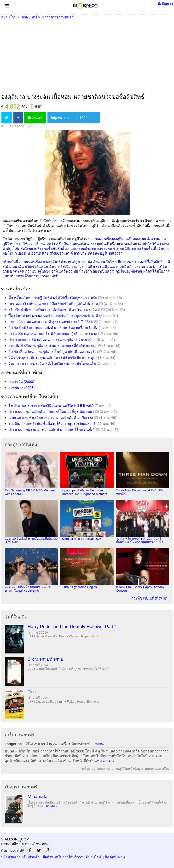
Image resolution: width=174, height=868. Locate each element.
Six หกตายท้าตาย (45, 659)
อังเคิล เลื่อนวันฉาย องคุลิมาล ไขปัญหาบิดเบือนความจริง (52, 352)
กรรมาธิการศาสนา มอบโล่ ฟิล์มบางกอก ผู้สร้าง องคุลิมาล (53, 334)
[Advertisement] (87, 57)
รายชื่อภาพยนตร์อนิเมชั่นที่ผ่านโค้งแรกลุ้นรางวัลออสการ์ (52, 423)
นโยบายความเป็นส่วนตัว (20, 857)
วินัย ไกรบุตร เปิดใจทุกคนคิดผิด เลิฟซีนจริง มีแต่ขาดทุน (52, 358)
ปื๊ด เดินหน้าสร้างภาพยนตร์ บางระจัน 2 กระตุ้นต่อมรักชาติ (53, 316)
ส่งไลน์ (35, 118)
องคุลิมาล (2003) (22, 387)
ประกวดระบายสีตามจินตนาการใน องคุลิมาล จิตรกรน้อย (52, 340)
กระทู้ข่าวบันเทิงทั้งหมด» (150, 598)
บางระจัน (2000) (21, 382)
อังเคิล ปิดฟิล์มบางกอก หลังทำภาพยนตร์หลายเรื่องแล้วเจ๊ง (53, 328)
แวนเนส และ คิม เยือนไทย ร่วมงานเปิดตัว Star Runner (51, 417)
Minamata (38, 796)
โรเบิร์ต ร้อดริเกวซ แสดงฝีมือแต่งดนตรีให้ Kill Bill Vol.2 (51, 405)
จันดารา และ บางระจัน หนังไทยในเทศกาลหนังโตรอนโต (52, 364)
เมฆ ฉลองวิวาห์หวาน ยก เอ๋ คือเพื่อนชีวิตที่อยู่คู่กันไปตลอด (53, 304)
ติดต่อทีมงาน (115, 857)
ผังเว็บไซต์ (94, 857)
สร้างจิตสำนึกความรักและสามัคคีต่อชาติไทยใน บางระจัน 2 (54, 310)
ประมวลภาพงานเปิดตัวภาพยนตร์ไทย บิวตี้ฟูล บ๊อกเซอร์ (51, 411)
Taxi (32, 692)
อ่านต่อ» (98, 744)
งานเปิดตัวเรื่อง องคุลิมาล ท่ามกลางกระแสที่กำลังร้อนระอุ (52, 346)
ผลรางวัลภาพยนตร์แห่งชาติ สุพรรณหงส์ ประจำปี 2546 (51, 322)
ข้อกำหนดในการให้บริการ (63, 857)
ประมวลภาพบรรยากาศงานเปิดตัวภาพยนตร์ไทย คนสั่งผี (52, 429)
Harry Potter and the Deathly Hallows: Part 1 (72, 626)
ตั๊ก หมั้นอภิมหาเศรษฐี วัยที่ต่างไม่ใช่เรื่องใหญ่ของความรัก (53, 298)
